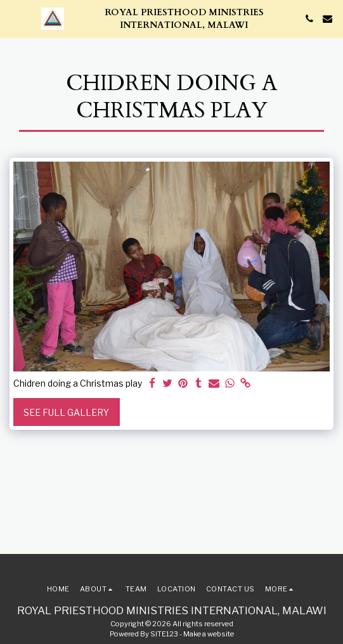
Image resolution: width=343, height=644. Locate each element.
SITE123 (164, 634)
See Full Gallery (66, 412)
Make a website (209, 634)
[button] (14, 18)
